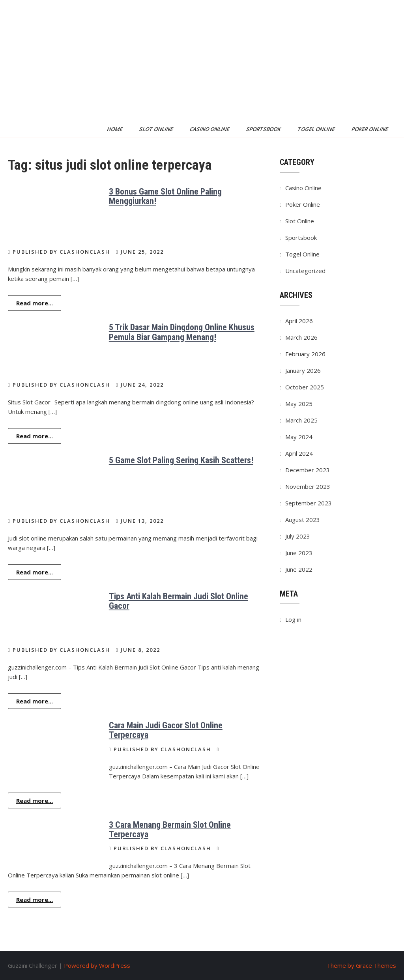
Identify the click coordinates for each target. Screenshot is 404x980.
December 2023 (308, 470)
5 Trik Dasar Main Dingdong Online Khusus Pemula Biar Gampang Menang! (182, 332)
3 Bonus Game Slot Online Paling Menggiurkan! (165, 196)
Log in (293, 619)
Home (115, 129)
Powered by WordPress (97, 965)
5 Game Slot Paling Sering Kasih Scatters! (181, 460)
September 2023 (309, 503)
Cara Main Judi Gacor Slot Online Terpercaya (166, 730)
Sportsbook (264, 129)
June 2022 (299, 569)
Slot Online (157, 129)
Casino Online (210, 129)
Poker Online (370, 129)
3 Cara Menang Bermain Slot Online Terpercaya (170, 829)
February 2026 (305, 354)
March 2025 (301, 420)
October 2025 (305, 387)
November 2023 (308, 486)
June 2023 (299, 553)
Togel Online (317, 129)
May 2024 (299, 437)
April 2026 (299, 321)
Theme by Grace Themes (361, 965)
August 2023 (303, 520)
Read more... (35, 303)
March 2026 (301, 337)
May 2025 (299, 404)
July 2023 (298, 536)
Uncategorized (305, 271)
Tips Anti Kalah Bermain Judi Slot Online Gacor (179, 601)
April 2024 (299, 453)
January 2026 (303, 370)
